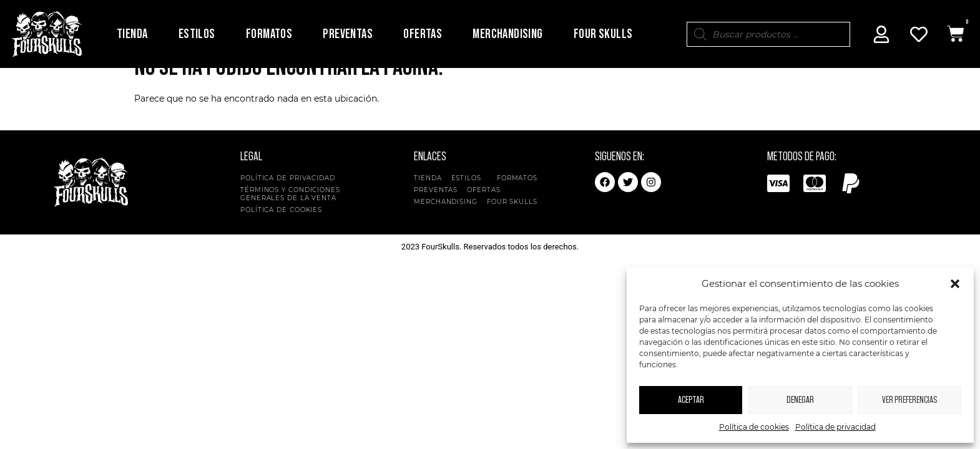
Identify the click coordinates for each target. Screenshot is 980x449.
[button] (955, 284)
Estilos (197, 34)
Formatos (269, 34)
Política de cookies (754, 427)
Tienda (132, 34)
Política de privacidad (835, 427)
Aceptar (691, 400)
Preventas (348, 34)
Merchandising (507, 34)
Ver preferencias (909, 400)
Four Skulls (603, 34)
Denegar (800, 400)
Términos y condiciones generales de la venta (290, 215)
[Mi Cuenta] (881, 34)
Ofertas (423, 34)
